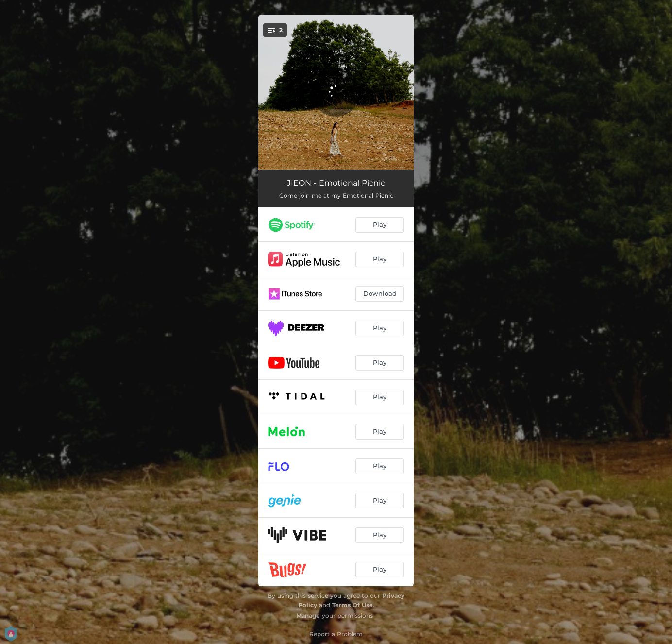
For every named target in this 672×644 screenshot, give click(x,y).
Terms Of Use (353, 605)
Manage (308, 616)
